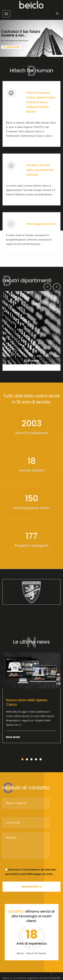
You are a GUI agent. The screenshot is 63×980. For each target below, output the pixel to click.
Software (32, 361)
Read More (13, 737)
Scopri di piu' (11, 50)
